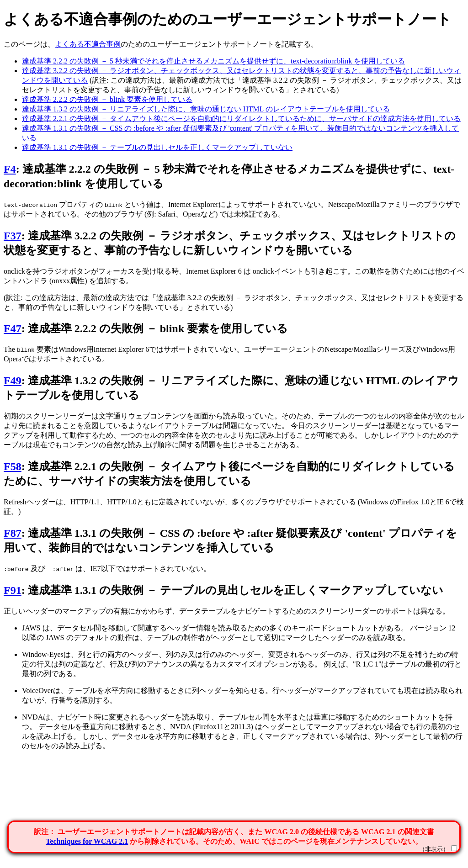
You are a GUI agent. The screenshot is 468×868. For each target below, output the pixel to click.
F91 (13, 590)
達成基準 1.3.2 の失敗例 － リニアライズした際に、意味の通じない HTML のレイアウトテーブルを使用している (206, 109)
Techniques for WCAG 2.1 (87, 841)
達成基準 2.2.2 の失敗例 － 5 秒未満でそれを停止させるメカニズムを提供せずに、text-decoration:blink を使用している (213, 61)
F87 (13, 533)
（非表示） (434, 849)
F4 (10, 169)
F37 (13, 236)
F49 (13, 381)
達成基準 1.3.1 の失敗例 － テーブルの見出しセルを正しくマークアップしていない (157, 147)
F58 (13, 466)
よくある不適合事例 (88, 44)
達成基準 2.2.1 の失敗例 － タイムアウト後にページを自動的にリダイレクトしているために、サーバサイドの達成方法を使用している (241, 119)
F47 (13, 328)
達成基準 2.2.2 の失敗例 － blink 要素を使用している (107, 99)
